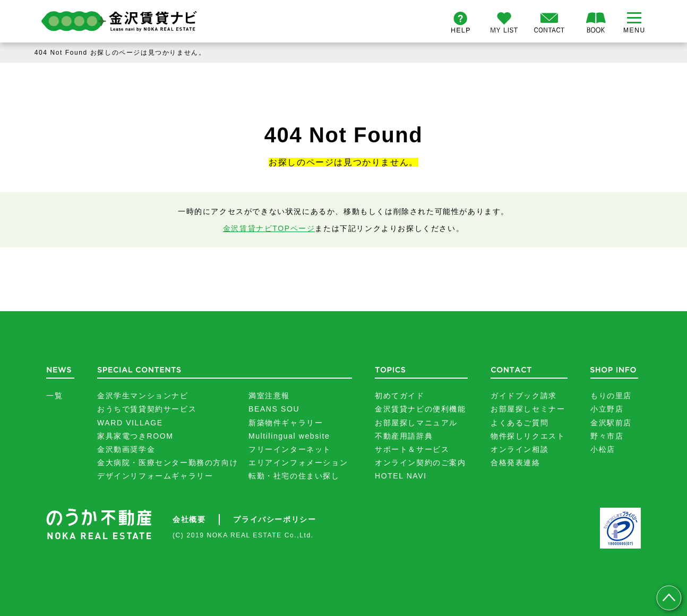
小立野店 (607, 409)
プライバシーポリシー (274, 519)
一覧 (54, 396)
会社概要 (189, 519)
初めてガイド (400, 396)
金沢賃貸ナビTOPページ (269, 228)
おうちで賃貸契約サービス (147, 409)
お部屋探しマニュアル (416, 423)
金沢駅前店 (611, 423)
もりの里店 (611, 396)
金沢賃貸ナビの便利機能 (420, 409)
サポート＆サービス (412, 449)
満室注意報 (269, 396)
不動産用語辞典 (404, 436)
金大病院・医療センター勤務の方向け (168, 463)
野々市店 (607, 436)
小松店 (603, 449)
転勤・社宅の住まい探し (294, 476)
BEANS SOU (274, 409)
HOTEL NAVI (401, 476)
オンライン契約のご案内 (420, 463)
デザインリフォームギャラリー (155, 476)
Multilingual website (289, 436)
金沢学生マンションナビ (143, 396)
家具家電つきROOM (135, 436)
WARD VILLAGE (130, 423)
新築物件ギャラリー (286, 423)
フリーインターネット (290, 449)
